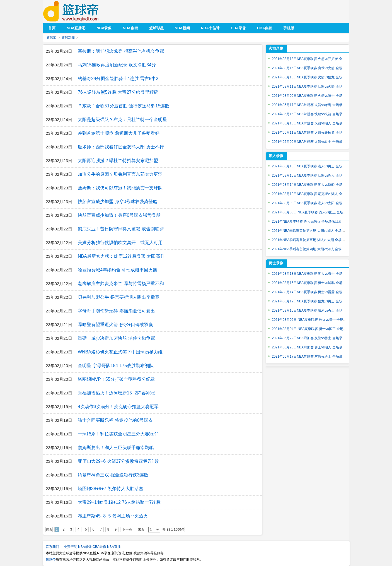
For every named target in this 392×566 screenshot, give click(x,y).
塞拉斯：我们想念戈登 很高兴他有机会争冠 (121, 51)
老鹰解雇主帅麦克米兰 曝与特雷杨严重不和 (121, 284)
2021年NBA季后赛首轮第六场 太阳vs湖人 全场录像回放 (313, 231)
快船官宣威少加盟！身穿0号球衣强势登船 (119, 215)
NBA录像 (85, 547)
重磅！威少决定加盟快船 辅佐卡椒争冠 (116, 338)
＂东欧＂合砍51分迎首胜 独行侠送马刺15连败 (124, 106)
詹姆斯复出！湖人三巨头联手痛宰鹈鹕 (116, 448)
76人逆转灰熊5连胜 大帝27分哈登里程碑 (118, 92)
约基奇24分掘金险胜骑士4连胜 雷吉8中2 (118, 79)
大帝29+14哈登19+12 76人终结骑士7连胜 (119, 502)
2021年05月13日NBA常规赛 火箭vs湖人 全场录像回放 (312, 123)
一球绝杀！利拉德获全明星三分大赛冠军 (118, 434)
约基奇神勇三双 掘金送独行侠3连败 (113, 475)
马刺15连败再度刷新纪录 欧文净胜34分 (117, 65)
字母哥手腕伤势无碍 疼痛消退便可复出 (116, 311)
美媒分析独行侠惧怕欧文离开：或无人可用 (120, 243)
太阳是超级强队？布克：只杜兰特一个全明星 (122, 120)
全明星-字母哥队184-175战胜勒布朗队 (116, 366)
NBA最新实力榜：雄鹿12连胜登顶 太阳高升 (121, 256)
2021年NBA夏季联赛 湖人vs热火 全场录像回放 (307, 221)
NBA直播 (114, 547)
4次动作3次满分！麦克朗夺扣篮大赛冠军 (118, 407)
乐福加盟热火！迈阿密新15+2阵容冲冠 (116, 393)
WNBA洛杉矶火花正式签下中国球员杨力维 (120, 352)
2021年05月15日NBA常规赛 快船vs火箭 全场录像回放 (312, 114)
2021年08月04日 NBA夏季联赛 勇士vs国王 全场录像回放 (314, 329)
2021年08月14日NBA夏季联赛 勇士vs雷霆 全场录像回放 (314, 292)
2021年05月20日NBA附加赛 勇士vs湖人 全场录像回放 (312, 347)
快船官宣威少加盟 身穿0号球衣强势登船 (118, 202)
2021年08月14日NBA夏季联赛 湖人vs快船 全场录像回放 (314, 185)
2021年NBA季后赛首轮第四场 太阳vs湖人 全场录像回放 (313, 249)
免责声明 (71, 547)
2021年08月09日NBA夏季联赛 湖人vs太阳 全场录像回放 (314, 203)
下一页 (127, 529)
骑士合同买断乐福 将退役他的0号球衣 (115, 420)
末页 (141, 529)
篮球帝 (79, 11)
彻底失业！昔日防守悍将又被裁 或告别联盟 (121, 229)
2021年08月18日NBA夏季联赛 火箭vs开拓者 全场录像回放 (315, 59)
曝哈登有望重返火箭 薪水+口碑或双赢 (115, 325)
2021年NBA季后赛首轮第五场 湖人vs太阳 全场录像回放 (313, 240)
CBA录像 (99, 547)
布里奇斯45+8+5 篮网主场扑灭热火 (113, 516)
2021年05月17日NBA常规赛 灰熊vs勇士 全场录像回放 (312, 357)
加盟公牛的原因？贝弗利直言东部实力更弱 (120, 174)
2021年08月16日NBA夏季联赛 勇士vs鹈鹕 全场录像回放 (314, 283)
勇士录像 (276, 263)
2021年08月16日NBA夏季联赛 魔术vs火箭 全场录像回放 (314, 68)
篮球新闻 (68, 38)
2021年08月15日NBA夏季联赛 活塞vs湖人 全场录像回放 (314, 175)
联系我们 (52, 547)
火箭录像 (276, 48)
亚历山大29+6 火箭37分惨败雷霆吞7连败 (118, 461)
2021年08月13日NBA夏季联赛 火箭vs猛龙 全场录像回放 (314, 77)
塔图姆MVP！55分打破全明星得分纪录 (116, 379)
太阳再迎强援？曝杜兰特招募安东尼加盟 (118, 161)
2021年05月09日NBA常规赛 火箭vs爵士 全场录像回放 (312, 142)
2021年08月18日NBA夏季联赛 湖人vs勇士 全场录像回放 (314, 166)
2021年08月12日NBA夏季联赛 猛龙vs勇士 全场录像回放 (314, 301)
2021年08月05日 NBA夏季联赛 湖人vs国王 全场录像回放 (314, 212)
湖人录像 (276, 156)
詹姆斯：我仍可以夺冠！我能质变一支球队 (120, 188)
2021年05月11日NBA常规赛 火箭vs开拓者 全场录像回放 (314, 133)
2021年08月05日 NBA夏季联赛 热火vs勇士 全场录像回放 (314, 320)
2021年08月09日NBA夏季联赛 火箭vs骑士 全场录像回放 (314, 96)
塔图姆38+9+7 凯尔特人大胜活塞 (111, 489)
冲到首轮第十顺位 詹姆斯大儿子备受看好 (118, 133)
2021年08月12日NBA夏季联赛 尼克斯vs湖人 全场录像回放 (315, 194)
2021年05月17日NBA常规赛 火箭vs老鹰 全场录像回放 (312, 105)
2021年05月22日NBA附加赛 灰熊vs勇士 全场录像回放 (312, 338)
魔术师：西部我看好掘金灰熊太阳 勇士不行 (121, 147)
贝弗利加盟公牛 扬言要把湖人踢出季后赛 (118, 297)
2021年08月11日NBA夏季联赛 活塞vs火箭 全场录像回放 (314, 86)
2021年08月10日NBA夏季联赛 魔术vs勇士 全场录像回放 (314, 310)
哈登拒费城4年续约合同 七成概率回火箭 (118, 270)
